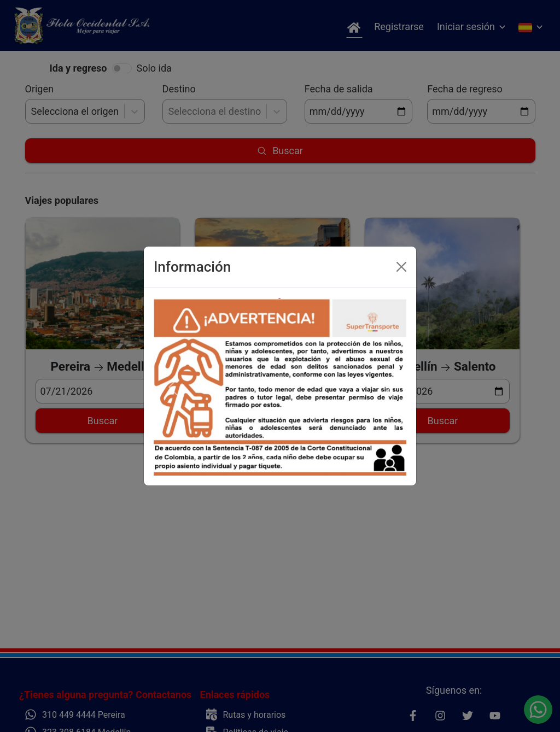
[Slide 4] (310, 459)
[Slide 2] (270, 459)
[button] (173, 387)
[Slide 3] (290, 459)
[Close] (401, 267)
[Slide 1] (250, 459)
